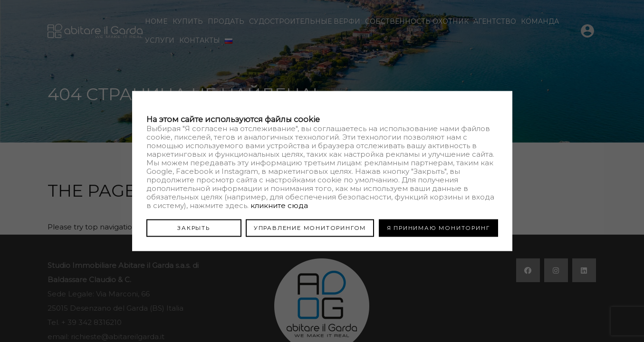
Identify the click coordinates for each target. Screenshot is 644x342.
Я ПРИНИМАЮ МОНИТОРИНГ (438, 228)
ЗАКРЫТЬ (194, 228)
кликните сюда (279, 205)
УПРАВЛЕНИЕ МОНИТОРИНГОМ (310, 228)
